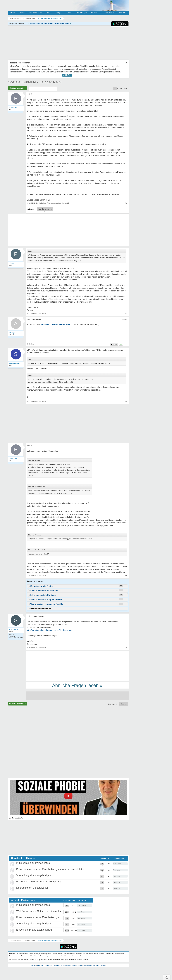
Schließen (67, 75)
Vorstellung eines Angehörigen (34, 875)
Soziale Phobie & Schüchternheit (50, 941)
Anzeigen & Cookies (70, 965)
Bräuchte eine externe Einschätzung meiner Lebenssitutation (51, 869)
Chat (69, 13)
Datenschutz (58, 965)
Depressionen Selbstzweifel (32, 888)
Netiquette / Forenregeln (91, 965)
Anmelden (123, 13)
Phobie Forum (30, 941)
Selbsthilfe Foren (36, 13)
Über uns (40, 965)
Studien (94, 13)
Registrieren (110, 13)
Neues (22, 13)
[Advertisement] (77, 666)
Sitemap (103, 965)
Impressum (48, 965)
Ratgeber (60, 13)
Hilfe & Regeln (81, 13)
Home (13, 13)
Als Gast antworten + (18, 88)
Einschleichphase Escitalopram (34, 930)
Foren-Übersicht (15, 941)
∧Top (167, 977)
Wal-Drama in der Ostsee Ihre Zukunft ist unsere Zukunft (48, 911)
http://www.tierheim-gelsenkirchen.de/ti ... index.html (50, 630)
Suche (49, 13)
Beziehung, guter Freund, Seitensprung (39, 882)
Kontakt (33, 965)
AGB (80, 965)
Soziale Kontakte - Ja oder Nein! (35, 82)
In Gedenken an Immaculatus (33, 863)
